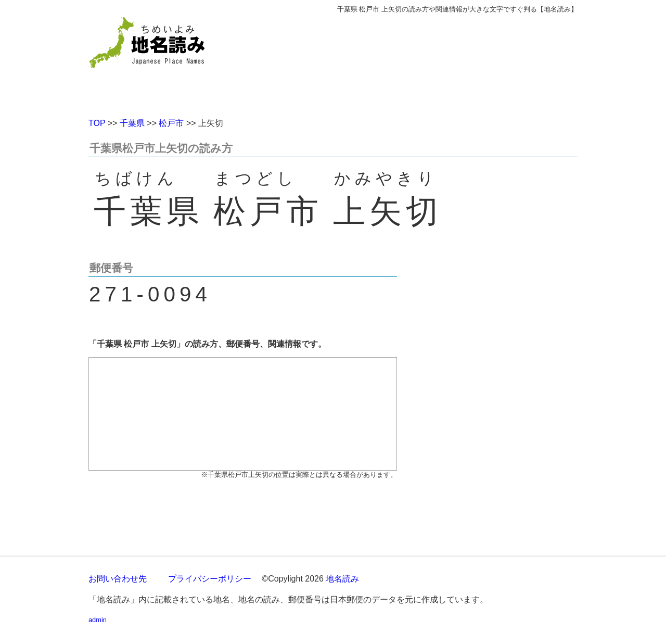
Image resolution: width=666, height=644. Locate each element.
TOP (97, 123)
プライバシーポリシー (210, 579)
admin (98, 620)
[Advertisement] (408, 61)
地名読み (342, 579)
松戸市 (171, 123)
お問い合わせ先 (118, 579)
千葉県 (132, 123)
